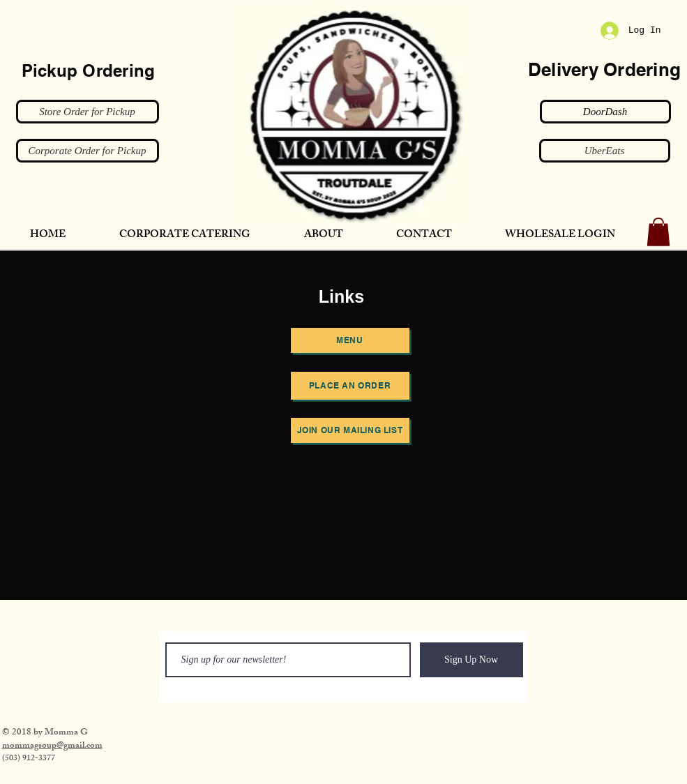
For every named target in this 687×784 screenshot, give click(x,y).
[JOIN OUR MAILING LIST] (350, 430)
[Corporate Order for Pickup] (88, 151)
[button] (658, 232)
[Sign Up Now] (471, 660)
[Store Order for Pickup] (88, 112)
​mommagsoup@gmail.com (52, 746)
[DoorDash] (605, 112)
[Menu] (350, 340)
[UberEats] (605, 151)
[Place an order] (350, 386)
